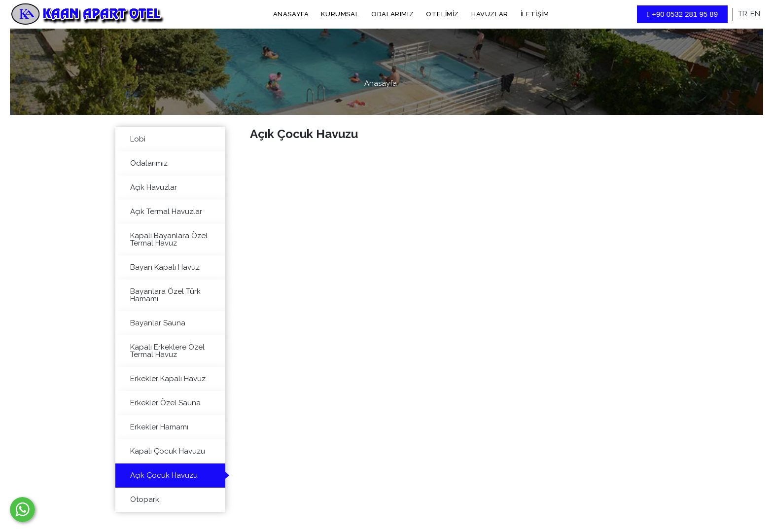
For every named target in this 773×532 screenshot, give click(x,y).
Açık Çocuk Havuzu (164, 475)
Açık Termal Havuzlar (166, 212)
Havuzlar (490, 14)
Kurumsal (340, 14)
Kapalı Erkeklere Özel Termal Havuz (167, 351)
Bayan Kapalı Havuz (165, 267)
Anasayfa (291, 14)
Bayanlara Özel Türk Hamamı (165, 295)
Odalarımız (392, 14)
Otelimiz (442, 14)
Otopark (145, 499)
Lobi (138, 139)
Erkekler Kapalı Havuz (168, 379)
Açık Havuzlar (154, 187)
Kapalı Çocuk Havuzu (168, 451)
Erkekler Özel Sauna (165, 403)
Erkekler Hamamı (159, 427)
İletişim (535, 14)
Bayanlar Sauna (158, 323)
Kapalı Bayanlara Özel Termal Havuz (169, 239)
